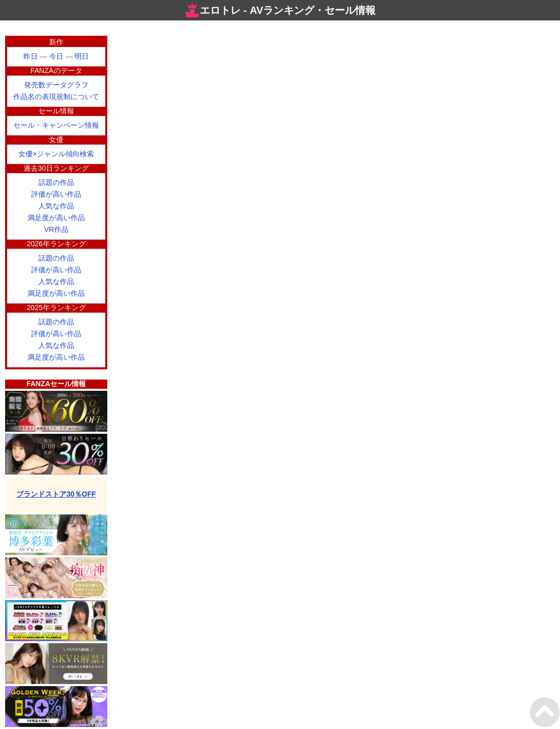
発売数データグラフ (56, 85)
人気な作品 (56, 206)
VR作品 (56, 229)
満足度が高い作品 (56, 218)
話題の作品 (56, 182)
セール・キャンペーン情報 (56, 125)
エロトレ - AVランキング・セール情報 (280, 10)
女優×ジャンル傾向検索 (56, 154)
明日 (82, 56)
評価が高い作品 (56, 194)
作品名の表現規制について (56, 97)
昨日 (31, 56)
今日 (56, 56)
